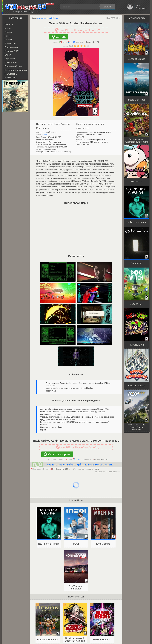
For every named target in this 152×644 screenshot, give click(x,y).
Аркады (8, 32)
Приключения (11, 47)
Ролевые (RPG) (12, 51)
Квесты (8, 40)
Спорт (8, 55)
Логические (10, 43)
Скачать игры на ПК (45, 18)
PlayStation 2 (11, 78)
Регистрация (141, 8)
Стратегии (10, 59)
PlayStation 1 (11, 74)
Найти (107, 7)
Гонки (7, 36)
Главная (9, 24)
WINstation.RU (26, 7)
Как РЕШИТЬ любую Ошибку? (80, 30)
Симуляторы (11, 62)
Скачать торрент (59, 454)
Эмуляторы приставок (16, 70)
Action (7, 28)
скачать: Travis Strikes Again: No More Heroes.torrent (80, 465)
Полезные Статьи (13, 66)
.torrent (61, 37)
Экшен (45, 135)
